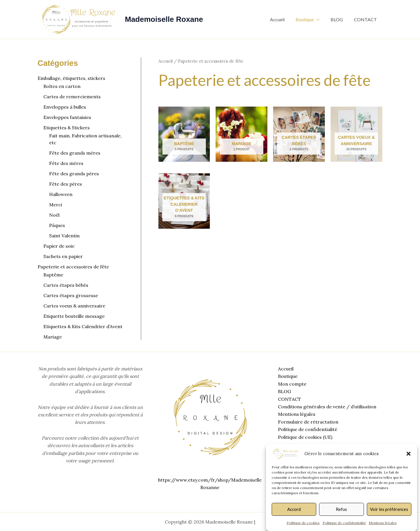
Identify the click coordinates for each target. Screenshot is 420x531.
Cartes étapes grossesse (71, 295)
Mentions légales (383, 523)
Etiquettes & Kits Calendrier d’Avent (83, 326)
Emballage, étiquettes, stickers (71, 78)
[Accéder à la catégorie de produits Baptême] (184, 134)
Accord (294, 509)
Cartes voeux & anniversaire (74, 306)
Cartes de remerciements (72, 97)
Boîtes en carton (62, 86)
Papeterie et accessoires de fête (73, 267)
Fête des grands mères (75, 153)
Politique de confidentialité (344, 523)
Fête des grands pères (74, 174)
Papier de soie (59, 246)
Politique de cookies (303, 523)
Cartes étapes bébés (66, 285)
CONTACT (367, 19)
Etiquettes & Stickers (67, 128)
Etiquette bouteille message (74, 316)
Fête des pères (66, 184)
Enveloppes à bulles (65, 107)
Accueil (284, 19)
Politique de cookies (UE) (304, 437)
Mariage (53, 337)
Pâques (57, 225)
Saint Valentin (64, 236)
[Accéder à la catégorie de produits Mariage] (241, 134)
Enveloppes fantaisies (67, 117)
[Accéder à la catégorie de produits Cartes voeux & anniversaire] (356, 134)
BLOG (340, 19)
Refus (341, 509)
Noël (54, 215)
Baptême (53, 275)
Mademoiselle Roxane (164, 19)
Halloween (61, 194)
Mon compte (291, 384)
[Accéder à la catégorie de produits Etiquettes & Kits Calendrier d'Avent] (184, 201)
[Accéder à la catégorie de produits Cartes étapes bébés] (299, 134)
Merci (56, 205)
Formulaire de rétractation (307, 422)
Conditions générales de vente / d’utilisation (326, 407)
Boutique (312, 20)
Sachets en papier (63, 256)
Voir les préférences (389, 509)
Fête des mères (66, 163)
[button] (409, 454)
